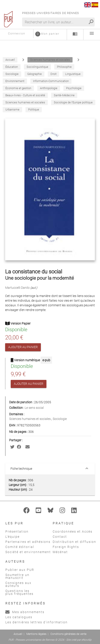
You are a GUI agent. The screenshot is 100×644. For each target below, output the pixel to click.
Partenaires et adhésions (28, 542)
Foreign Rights (66, 547)
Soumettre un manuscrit (17, 576)
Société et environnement (28, 552)
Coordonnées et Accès (73, 532)
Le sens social (34, 408)
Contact (60, 537)
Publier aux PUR (20, 570)
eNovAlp (86, 640)
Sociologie (60, 419)
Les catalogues (19, 617)
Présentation (17, 532)
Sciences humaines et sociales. (30, 419)
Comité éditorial (20, 547)
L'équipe (12, 537)
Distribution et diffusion (74, 542)
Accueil (18, 634)
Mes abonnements (25, 612)
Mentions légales (36, 634)
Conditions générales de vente (68, 634)
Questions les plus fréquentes (19, 592)
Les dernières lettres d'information (36, 622)
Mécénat (60, 552)
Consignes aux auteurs (18, 584)
